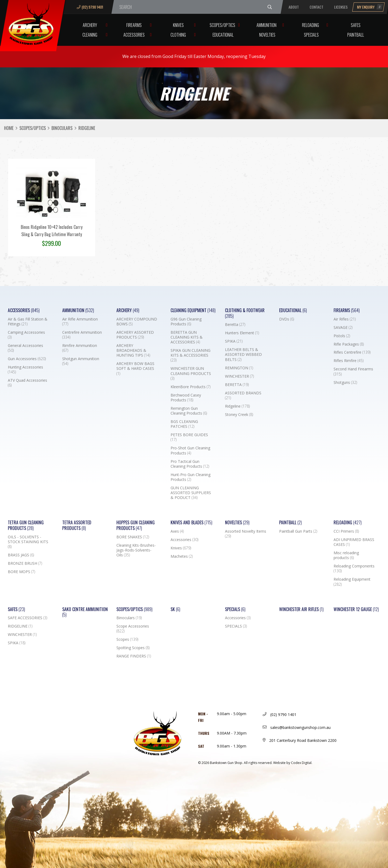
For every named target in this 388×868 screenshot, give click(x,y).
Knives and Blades (191, 523)
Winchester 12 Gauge (356, 609)
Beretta (235, 325)
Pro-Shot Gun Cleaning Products (190, 450)
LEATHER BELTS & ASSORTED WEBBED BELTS (243, 354)
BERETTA (237, 385)
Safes (356, 25)
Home (9, 128)
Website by (293, 763)
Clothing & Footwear (245, 313)
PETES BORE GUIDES (189, 437)
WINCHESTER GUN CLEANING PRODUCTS (191, 373)
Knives (178, 25)
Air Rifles (345, 319)
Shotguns (345, 383)
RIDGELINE (20, 626)
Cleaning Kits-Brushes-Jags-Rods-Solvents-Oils (136, 550)
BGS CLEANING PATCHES (184, 424)
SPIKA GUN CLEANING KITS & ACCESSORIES (190, 355)
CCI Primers (346, 531)
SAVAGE (343, 328)
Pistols (342, 336)
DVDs (287, 319)
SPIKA (234, 341)
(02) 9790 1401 (90, 7)
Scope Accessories (133, 629)
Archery (90, 25)
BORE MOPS (21, 572)
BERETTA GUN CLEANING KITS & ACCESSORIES (187, 337)
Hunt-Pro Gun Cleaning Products (190, 477)
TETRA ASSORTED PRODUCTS (77, 525)
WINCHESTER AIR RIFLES (301, 609)
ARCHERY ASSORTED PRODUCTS (135, 335)
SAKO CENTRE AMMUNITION (85, 612)
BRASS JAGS (21, 555)
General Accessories (25, 348)
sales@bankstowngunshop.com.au (297, 727)
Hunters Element (242, 333)
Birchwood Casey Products (186, 398)
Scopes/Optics (222, 25)
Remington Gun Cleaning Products (189, 411)
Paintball (356, 35)
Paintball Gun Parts (298, 531)
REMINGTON (239, 368)
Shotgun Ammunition (81, 361)
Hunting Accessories (25, 370)
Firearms (134, 25)
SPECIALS (236, 626)
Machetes (182, 556)
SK (175, 609)
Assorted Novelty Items (246, 534)
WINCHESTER (239, 376)
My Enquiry (370, 7)
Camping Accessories (26, 335)
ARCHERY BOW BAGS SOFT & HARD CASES (135, 368)
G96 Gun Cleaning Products (186, 322)
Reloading (311, 25)
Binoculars (62, 128)
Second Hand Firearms (353, 371)
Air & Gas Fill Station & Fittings (28, 322)
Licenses (341, 7)
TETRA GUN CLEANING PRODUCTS (26, 525)
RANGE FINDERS (134, 656)
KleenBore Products (190, 387)
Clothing (178, 35)
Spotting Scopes (133, 648)
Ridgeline (237, 406)
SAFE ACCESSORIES (27, 618)
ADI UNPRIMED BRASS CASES (354, 542)
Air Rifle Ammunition (80, 322)
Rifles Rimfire (349, 361)
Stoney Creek (239, 415)
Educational (223, 35)
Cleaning (90, 35)
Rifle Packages (349, 344)
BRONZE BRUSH (25, 563)
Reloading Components (354, 569)
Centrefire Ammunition (82, 335)
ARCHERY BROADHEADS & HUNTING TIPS (133, 350)
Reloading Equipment (352, 582)
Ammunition (266, 25)
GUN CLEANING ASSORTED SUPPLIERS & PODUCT (191, 493)
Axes (177, 531)
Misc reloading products (346, 555)
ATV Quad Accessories (27, 383)
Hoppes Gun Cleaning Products (136, 525)
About (294, 7)
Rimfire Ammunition (80, 348)
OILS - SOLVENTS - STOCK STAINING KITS (28, 542)
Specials (311, 35)
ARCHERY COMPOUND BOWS (137, 322)
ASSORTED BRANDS (243, 395)
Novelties (267, 35)
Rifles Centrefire (352, 352)
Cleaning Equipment (193, 310)
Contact (316, 7)
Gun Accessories (27, 359)
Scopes (127, 639)
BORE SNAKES (133, 537)
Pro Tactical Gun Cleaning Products (190, 464)
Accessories (134, 35)
